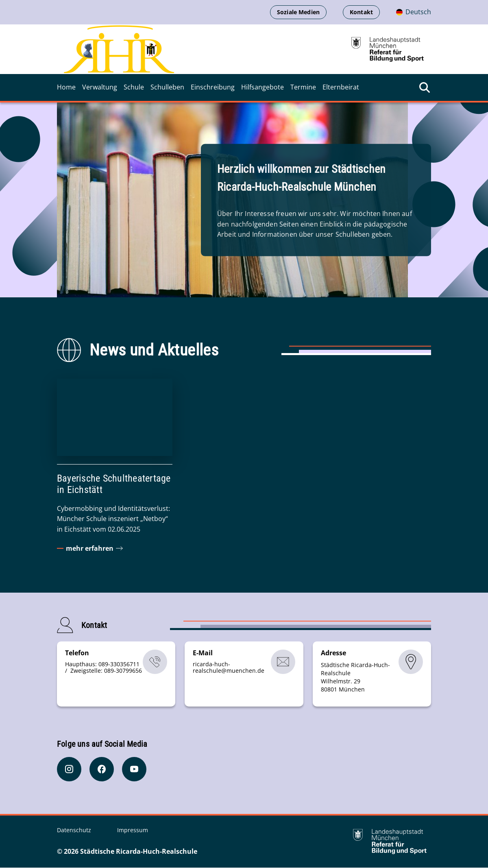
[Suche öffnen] (425, 87)
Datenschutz (75, 830)
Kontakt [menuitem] (361, 12)
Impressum (133, 830)
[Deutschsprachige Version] (414, 12)
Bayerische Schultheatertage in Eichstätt (114, 484)
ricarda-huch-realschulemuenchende (229, 668)
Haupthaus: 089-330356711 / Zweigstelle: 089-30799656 (103, 668)
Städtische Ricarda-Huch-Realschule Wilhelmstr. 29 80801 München (355, 677)
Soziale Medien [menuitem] (298, 12)
